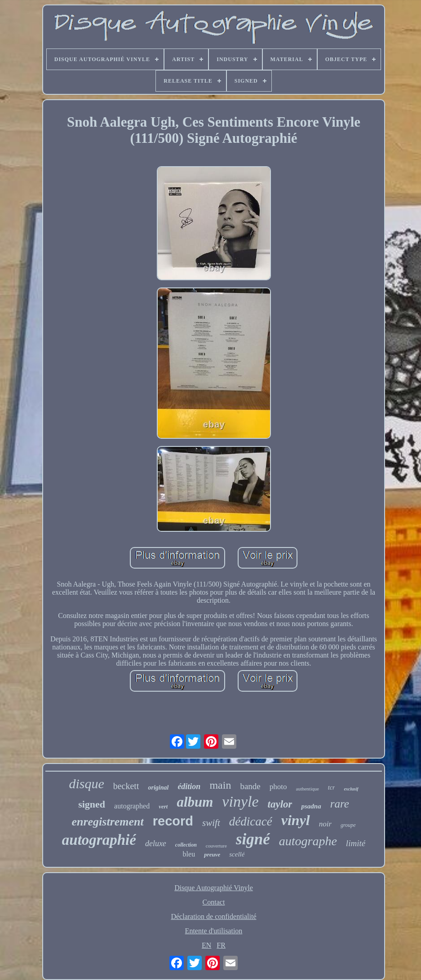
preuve (212, 854)
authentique (308, 789)
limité (356, 843)
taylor (280, 804)
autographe (308, 841)
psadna (311, 806)
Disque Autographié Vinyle (214, 888)
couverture (216, 846)
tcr (332, 788)
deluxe (156, 843)
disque (86, 784)
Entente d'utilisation (214, 931)
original (158, 788)
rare (340, 804)
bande (250, 786)
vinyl (296, 820)
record (173, 821)
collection (186, 845)
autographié (99, 840)
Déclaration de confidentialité (213, 916)
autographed (132, 806)
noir (325, 824)
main (220, 785)
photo (278, 787)
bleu (189, 854)
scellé (237, 854)
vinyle (240, 801)
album (195, 802)
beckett (126, 786)
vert (163, 806)
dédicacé (251, 821)
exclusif (351, 789)
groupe (348, 825)
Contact (214, 902)
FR (221, 945)
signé (253, 839)
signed (92, 804)
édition (189, 786)
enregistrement (107, 822)
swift (211, 823)
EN (206, 945)
